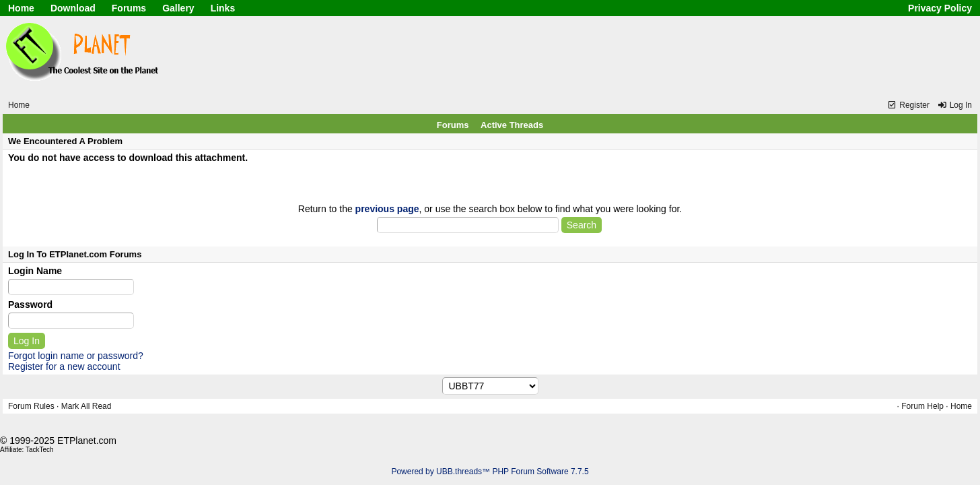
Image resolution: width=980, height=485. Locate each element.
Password (30, 304)
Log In (954, 105)
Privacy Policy (940, 8)
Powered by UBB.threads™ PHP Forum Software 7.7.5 (490, 472)
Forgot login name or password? (76, 356)
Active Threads (512, 125)
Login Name (35, 271)
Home (21, 8)
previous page (387, 209)
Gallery (178, 8)
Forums (129, 8)
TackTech (40, 450)
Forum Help (922, 406)
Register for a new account (64, 366)
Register (908, 105)
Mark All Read (86, 406)
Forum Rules (31, 406)
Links (223, 8)
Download (73, 8)
